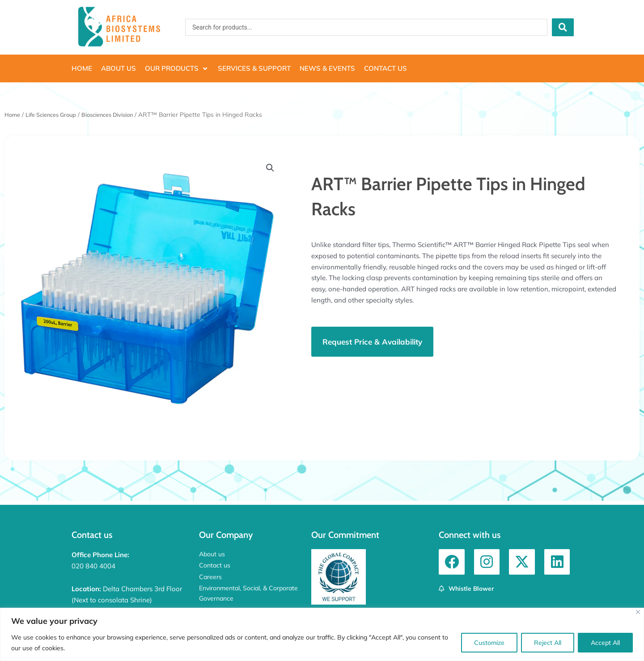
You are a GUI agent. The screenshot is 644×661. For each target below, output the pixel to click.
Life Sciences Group (56, 114)
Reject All (548, 643)
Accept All (605, 643)
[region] (322, 634)
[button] (177, 69)
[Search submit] (563, 27)
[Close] (638, 612)
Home (13, 114)
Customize (489, 643)
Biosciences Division (119, 114)
